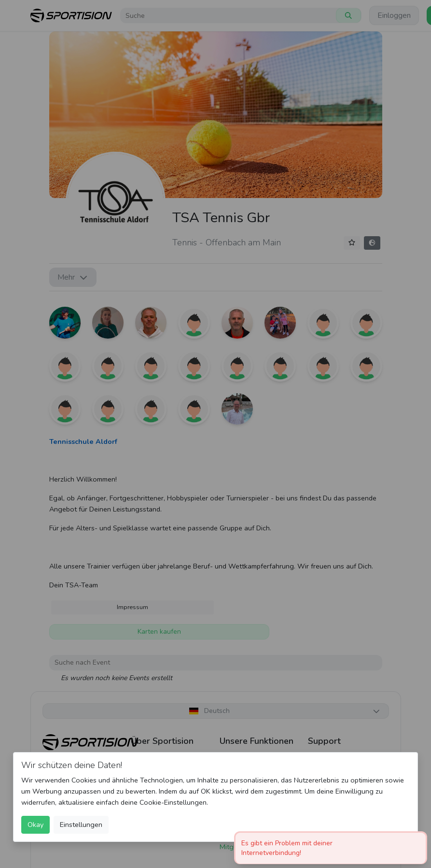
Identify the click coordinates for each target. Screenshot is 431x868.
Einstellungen (81, 825)
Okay (35, 825)
